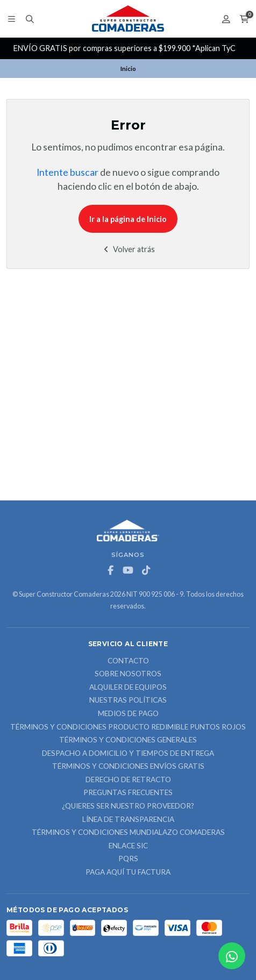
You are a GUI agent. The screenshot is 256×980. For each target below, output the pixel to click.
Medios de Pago (128, 714)
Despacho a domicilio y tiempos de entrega (128, 754)
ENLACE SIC (128, 846)
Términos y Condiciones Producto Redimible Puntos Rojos (128, 727)
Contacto (128, 661)
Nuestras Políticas (128, 700)
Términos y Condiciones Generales (128, 740)
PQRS (128, 859)
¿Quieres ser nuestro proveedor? (128, 806)
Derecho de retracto (128, 780)
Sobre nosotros (128, 674)
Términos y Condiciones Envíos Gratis (128, 767)
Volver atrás (128, 249)
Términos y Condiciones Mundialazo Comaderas (128, 833)
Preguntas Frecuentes (128, 793)
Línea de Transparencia (128, 820)
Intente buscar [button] (67, 172)
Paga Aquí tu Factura (128, 872)
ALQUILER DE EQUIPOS (128, 688)
